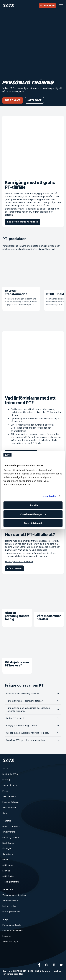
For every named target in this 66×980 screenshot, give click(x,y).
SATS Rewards (9, 796)
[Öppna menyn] (61, 6)
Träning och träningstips (14, 895)
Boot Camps (8, 843)
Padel (5, 860)
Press (5, 791)
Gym (5, 813)
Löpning (6, 871)
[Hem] (8, 6)
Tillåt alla (33, 505)
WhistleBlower (9, 807)
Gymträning (8, 854)
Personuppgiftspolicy (12, 925)
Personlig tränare (11, 837)
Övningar (7, 848)
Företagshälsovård (11, 912)
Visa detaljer (50, 496)
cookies (58, 971)
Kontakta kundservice (13, 930)
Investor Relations (11, 802)
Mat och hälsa (9, 906)
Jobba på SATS (10, 785)
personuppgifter (15, 974)
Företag (6, 780)
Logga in (7, 936)
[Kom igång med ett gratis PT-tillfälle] (33, 146)
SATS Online (8, 876)
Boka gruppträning (11, 826)
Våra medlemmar (10, 901)
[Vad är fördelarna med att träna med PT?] (33, 362)
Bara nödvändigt (33, 523)
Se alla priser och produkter (19, 561)
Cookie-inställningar (33, 514)
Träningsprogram (11, 882)
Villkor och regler (10, 942)
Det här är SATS (10, 774)
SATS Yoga (8, 865)
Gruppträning (9, 832)
